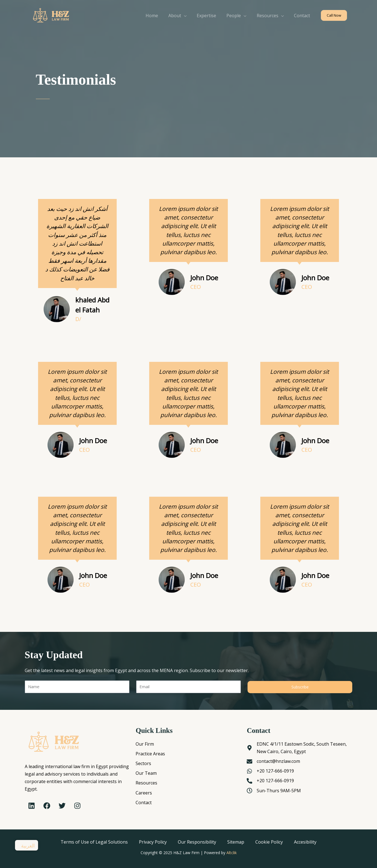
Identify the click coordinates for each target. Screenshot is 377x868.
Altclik (232, 853)
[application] (190, 16)
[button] (334, 15)
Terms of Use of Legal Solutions (94, 842)
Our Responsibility (197, 842)
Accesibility (305, 842)
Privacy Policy (153, 842)
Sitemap (236, 842)
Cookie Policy (269, 842)
